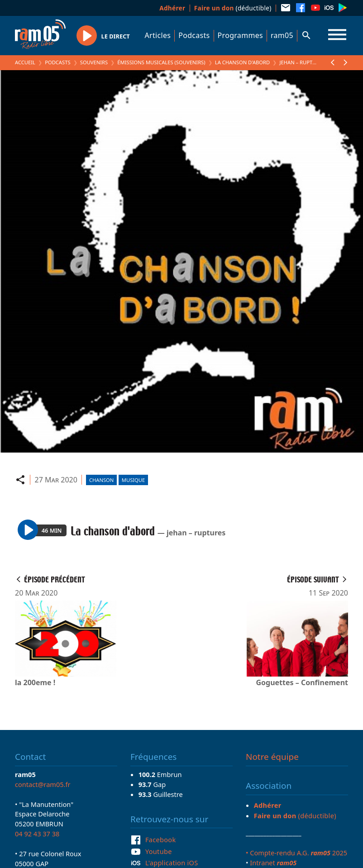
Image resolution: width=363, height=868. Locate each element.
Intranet (273, 863)
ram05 (282, 35)
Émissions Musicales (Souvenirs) (161, 62)
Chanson (101, 480)
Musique (133, 480)
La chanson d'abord (242, 62)
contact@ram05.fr (43, 784)
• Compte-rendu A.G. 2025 (296, 853)
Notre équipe (272, 757)
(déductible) (233, 8)
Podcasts (194, 35)
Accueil (25, 62)
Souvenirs (94, 62)
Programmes (240, 35)
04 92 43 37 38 (37, 834)
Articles (158, 35)
